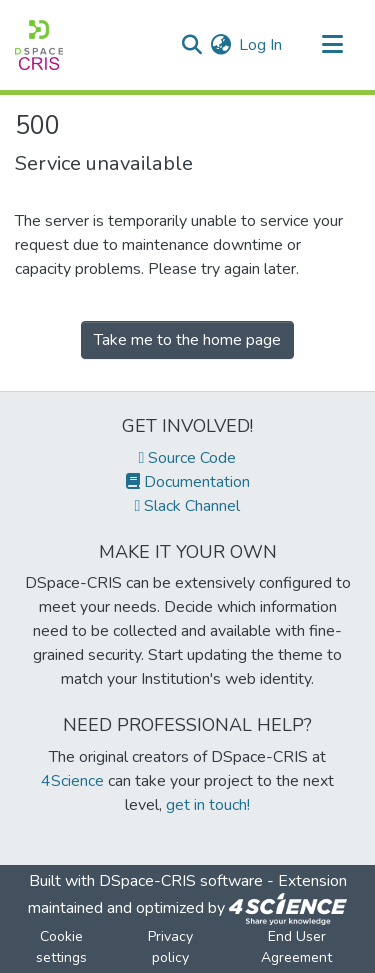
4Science (72, 781)
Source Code (188, 458)
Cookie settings (61, 947)
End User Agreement (296, 947)
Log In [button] (261, 45)
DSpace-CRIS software (181, 881)
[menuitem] (220, 45)
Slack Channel (188, 506)
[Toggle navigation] (332, 45)
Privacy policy (170, 947)
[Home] (39, 45)
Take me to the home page (187, 340)
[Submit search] (191, 45)
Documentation (188, 482)
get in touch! (208, 805)
